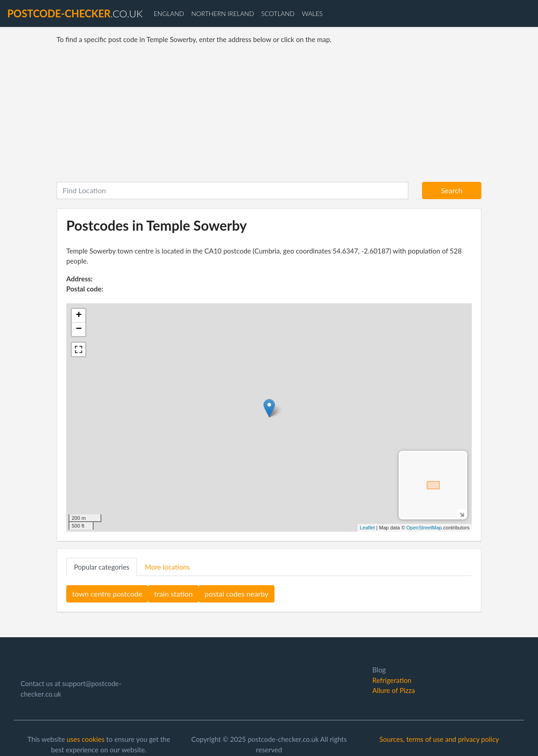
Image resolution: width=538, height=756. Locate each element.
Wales (312, 13)
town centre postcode (107, 594)
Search (451, 190)
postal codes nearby (237, 594)
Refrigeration (392, 680)
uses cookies (86, 739)
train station (173, 594)
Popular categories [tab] (102, 567)
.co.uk (75, 13)
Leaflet (367, 528)
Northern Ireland (223, 13)
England (169, 13)
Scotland (278, 13)
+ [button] (79, 316)
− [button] (79, 329)
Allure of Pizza (393, 690)
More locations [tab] (167, 567)
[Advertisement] (269, 113)
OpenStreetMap (424, 528)
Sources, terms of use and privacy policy (439, 739)
